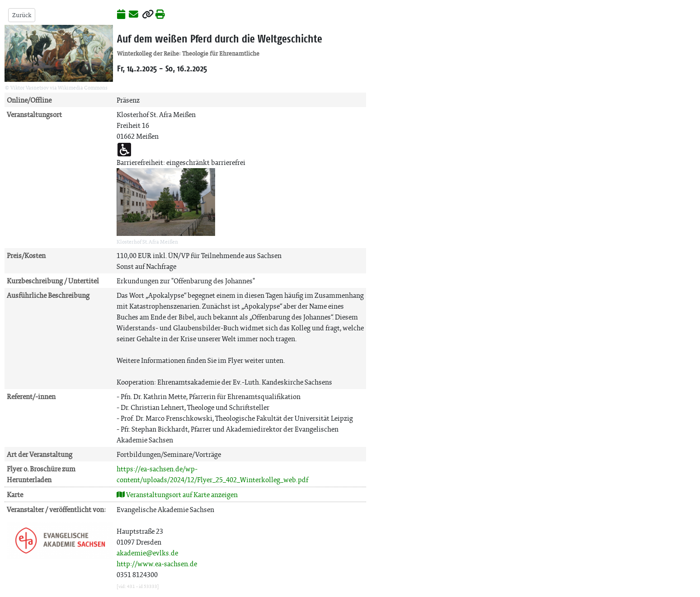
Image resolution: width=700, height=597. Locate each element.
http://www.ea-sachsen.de (157, 564)
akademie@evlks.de (147, 553)
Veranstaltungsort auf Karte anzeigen (177, 495)
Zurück (22, 15)
